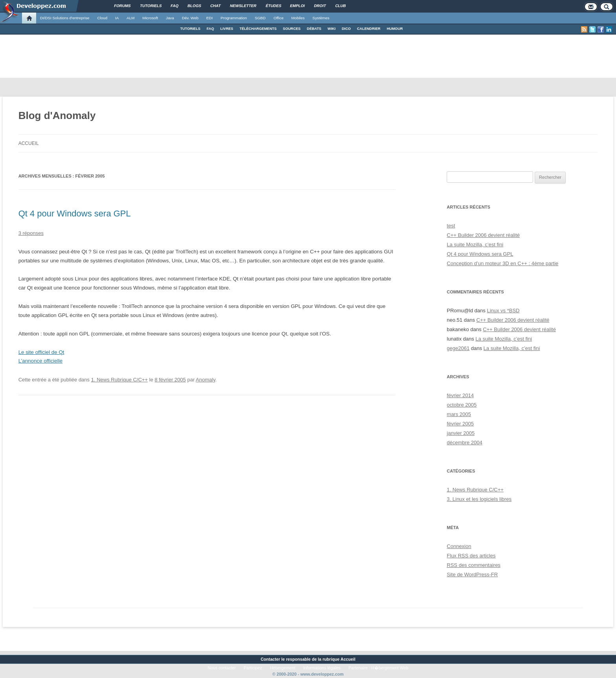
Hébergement (283, 668)
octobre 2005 (462, 405)
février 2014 (460, 395)
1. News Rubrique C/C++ (120, 380)
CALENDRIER (369, 29)
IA (117, 18)
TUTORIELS (190, 29)
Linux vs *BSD (503, 311)
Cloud (102, 18)
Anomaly (205, 380)
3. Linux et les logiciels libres (479, 499)
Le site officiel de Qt (41, 352)
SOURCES (292, 29)
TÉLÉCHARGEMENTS (258, 29)
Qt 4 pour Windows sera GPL (75, 213)
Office (278, 18)
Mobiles (298, 18)
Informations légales (322, 668)
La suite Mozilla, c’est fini (475, 245)
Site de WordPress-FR (472, 574)
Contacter (270, 659)
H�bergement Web (390, 668)
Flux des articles (471, 556)
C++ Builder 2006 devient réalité (483, 235)
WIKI (332, 29)
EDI (209, 18)
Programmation (234, 18)
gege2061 (458, 348)
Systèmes (321, 18)
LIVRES (227, 29)
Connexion (459, 546)
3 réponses (31, 233)
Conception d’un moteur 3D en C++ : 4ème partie (502, 263)
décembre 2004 (464, 443)
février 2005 (460, 424)
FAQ (210, 29)
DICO (346, 29)
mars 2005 (459, 414)
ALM (130, 18)
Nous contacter (222, 668)
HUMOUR (395, 29)
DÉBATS (314, 29)
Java (170, 18)
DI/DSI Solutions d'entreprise (65, 18)
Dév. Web (190, 18)
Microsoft (150, 18)
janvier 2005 (461, 433)
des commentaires (474, 565)
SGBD (260, 18)
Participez (253, 668)
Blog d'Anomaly (57, 115)
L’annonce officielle (40, 361)
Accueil (29, 143)
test (451, 226)
